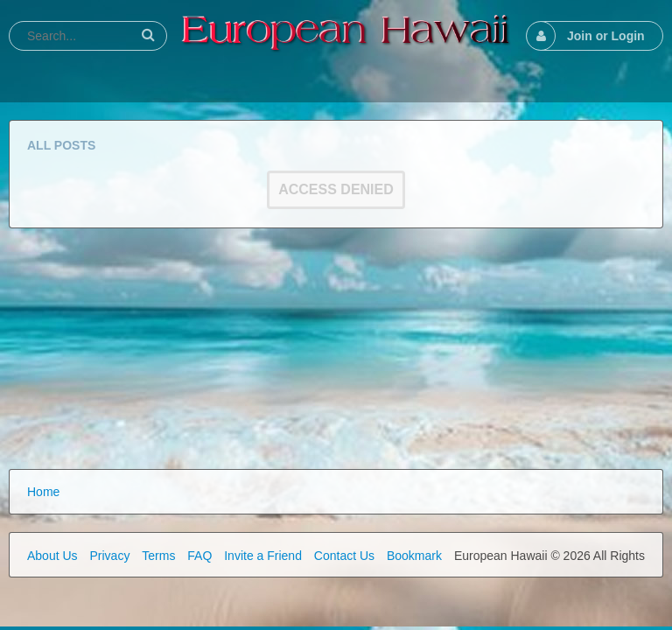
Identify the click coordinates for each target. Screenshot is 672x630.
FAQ (199, 556)
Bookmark (414, 556)
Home (43, 492)
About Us (52, 556)
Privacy (109, 556)
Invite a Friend (263, 556)
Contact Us (344, 556)
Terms (158, 556)
